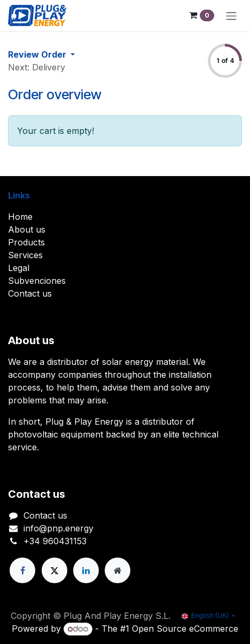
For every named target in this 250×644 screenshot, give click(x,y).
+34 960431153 (55, 541)
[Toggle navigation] (231, 15)
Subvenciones (37, 281)
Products (26, 242)
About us (27, 229)
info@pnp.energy (58, 528)
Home (20, 217)
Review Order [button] (38, 54)
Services (25, 255)
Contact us (30, 293)
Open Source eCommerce (185, 629)
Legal (19, 268)
